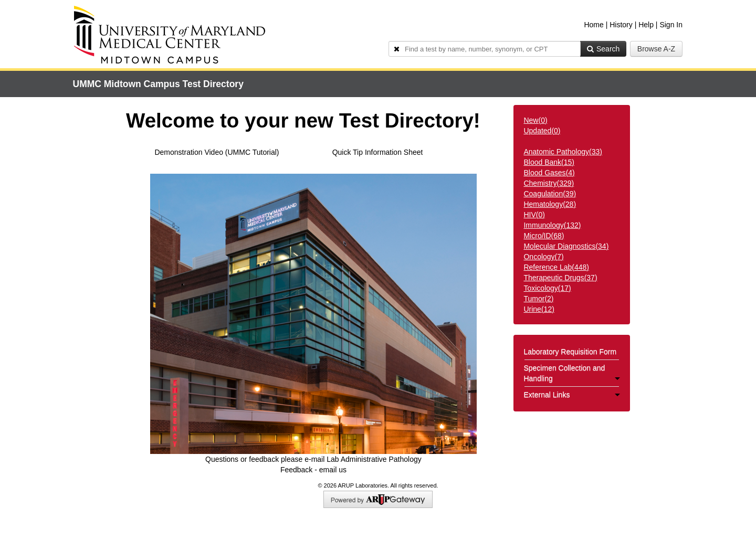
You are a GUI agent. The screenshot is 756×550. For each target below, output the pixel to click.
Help (646, 25)
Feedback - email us (313, 470)
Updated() (542, 131)
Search (603, 49)
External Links (572, 395)
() (563, 152)
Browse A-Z (656, 49)
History (621, 25)
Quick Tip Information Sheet (378, 152)
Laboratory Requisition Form (570, 352)
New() (535, 120)
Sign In (671, 25)
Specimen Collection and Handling (572, 373)
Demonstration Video (188, 152)
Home (594, 25)
